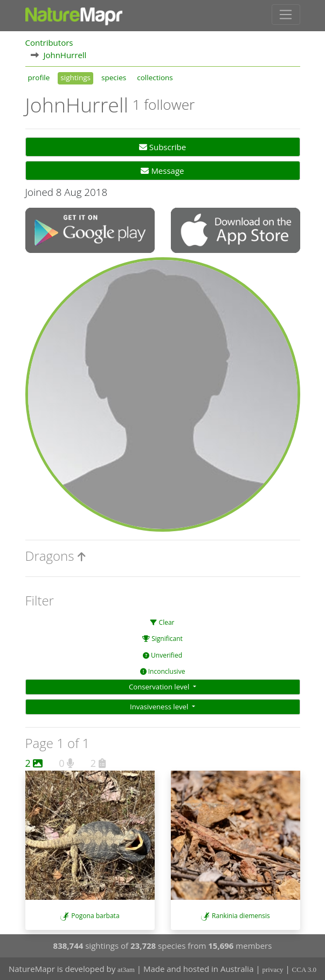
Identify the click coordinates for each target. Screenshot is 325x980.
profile (39, 77)
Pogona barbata (95, 916)
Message (162, 171)
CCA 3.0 (305, 970)
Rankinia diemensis (241, 916)
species (114, 77)
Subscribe (162, 147)
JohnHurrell (65, 55)
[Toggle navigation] (286, 15)
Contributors (49, 43)
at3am (126, 970)
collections (155, 77)
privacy (273, 970)
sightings (75, 77)
